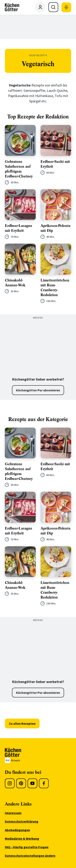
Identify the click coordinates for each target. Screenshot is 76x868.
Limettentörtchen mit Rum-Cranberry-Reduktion (55, 288)
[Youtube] (32, 783)
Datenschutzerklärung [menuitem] (22, 821)
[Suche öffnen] (53, 7)
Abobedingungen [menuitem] (17, 830)
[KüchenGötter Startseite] (12, 7)
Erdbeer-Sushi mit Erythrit (55, 164)
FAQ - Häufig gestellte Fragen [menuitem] (27, 847)
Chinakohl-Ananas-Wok (15, 283)
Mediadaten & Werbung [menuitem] (22, 838)
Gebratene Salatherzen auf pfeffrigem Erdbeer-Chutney (19, 169)
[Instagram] (10, 783)
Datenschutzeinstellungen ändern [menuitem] (30, 856)
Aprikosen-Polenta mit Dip (55, 228)
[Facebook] (44, 783)
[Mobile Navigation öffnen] (66, 7)
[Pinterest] (21, 783)
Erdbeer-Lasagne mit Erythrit (19, 228)
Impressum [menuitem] (13, 813)
